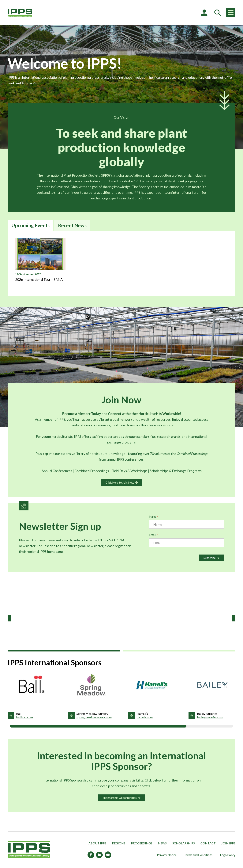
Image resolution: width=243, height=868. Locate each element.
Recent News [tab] (72, 225)
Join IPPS (228, 843)
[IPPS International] (20, 13)
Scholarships (184, 843)
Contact (208, 843)
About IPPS (97, 843)
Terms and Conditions (198, 855)
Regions (119, 843)
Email (153, 535)
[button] (7, 618)
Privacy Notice (167, 855)
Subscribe (210, 558)
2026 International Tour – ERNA (39, 279)
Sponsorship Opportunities (120, 798)
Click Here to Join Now (120, 482)
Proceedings (142, 843)
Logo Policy (228, 855)
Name (154, 517)
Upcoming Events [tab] (30, 225)
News (162, 843)
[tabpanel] (121, 263)
